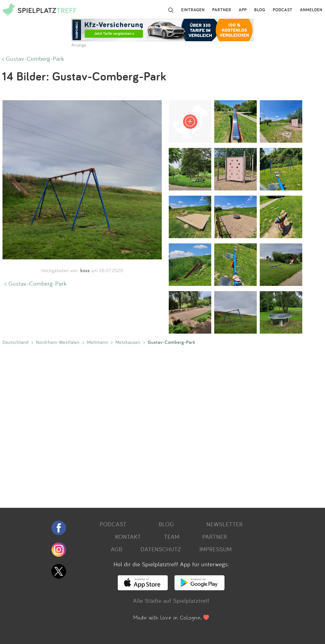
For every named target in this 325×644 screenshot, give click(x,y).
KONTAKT (128, 537)
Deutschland (16, 342)
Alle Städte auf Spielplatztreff (171, 601)
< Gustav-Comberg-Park (33, 58)
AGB (116, 549)
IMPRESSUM (216, 549)
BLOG (260, 10)
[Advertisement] (150, 425)
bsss (85, 270)
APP (243, 10)
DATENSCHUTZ (161, 549)
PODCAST (283, 10)
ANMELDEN (311, 10)
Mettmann (98, 342)
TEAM (172, 537)
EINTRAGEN (193, 10)
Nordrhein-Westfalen (58, 342)
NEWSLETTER (225, 524)
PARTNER (222, 10)
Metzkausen (128, 342)
